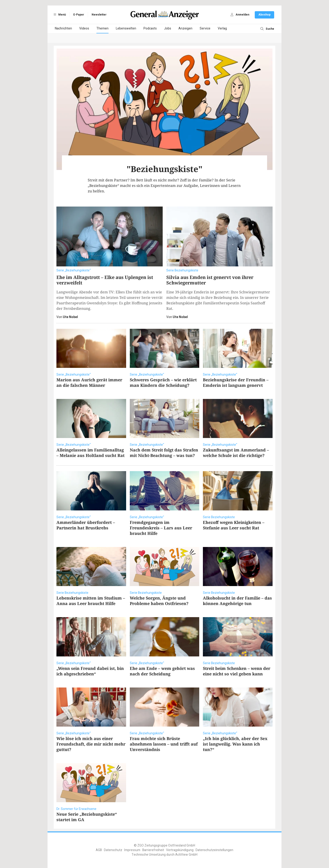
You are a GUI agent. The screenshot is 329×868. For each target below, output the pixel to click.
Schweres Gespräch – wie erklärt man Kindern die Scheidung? (163, 382)
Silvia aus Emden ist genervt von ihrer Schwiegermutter (210, 280)
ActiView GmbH (186, 855)
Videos (84, 28)
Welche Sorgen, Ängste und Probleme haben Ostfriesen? (159, 601)
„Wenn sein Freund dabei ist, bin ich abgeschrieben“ (90, 671)
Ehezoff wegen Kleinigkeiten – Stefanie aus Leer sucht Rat (234, 525)
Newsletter (99, 15)
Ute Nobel (70, 317)
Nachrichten (63, 28)
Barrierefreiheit (153, 850)
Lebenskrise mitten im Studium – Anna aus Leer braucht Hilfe (91, 601)
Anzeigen (185, 28)
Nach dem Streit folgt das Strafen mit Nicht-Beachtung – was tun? (164, 453)
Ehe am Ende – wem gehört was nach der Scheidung (162, 671)
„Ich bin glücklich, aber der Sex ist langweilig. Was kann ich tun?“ (235, 744)
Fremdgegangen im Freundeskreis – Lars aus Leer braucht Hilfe (161, 528)
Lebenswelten (126, 28)
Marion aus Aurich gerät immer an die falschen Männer (89, 382)
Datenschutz (113, 850)
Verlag (222, 28)
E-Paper (79, 15)
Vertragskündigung (180, 850)
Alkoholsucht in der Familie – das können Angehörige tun (237, 601)
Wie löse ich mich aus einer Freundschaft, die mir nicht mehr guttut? (91, 744)
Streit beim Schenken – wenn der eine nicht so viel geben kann (237, 671)
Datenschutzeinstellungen (214, 850)
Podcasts (150, 28)
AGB (99, 850)
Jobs (168, 28)
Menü (59, 15)
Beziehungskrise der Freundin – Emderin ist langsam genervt (236, 382)
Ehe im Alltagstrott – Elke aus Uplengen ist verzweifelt (105, 280)
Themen (102, 28)
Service (205, 28)
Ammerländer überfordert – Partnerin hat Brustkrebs (86, 525)
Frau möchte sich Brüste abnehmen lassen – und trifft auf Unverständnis (164, 744)
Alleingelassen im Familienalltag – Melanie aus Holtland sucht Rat (90, 453)
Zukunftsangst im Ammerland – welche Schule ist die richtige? (236, 453)
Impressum (132, 850)
